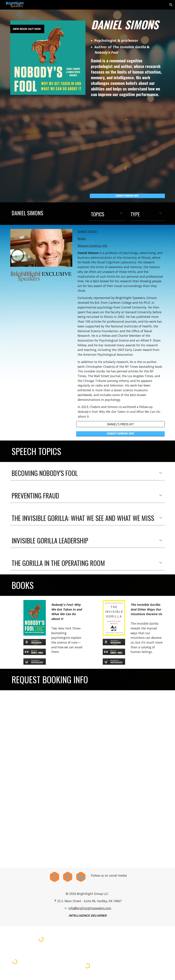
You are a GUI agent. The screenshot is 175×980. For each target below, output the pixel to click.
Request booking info (92, 246)
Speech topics (87, 231)
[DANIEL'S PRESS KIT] (120, 424)
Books (82, 238)
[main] (127, 25)
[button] (171, 5)
